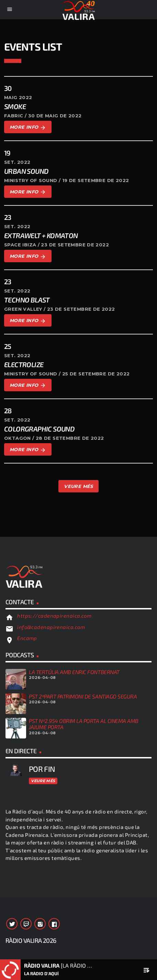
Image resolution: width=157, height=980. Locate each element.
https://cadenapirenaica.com (54, 616)
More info (28, 127)
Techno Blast (27, 300)
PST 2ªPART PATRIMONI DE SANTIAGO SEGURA (83, 696)
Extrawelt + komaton (41, 235)
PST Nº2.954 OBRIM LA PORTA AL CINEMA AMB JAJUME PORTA (84, 724)
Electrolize (24, 364)
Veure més (43, 781)
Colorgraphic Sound (39, 429)
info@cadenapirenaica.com (51, 627)
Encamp (27, 638)
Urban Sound (26, 171)
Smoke (15, 106)
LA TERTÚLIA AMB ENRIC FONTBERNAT (74, 672)
